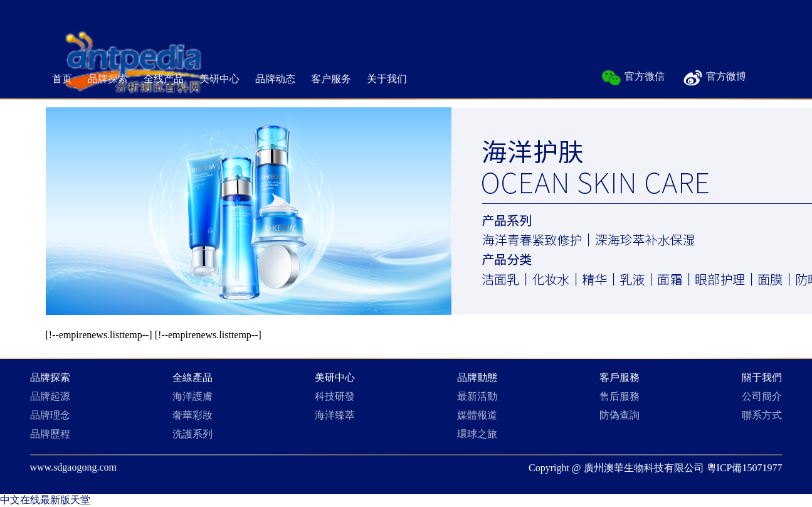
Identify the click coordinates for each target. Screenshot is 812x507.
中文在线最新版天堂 (45, 500)
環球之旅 (477, 434)
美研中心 (219, 79)
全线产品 (164, 79)
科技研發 (335, 396)
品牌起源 (50, 396)
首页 (62, 79)
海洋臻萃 (335, 415)
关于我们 (387, 79)
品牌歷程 (50, 434)
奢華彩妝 (192, 415)
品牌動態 (477, 377)
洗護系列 (192, 434)
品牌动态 (275, 79)
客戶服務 (620, 377)
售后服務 (620, 396)
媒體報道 (477, 415)
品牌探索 (108, 79)
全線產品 (192, 377)
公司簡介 (762, 396)
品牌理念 (50, 415)
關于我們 (762, 377)
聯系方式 (762, 415)
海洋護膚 (192, 396)
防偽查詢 (620, 415)
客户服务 (331, 79)
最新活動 (477, 396)
